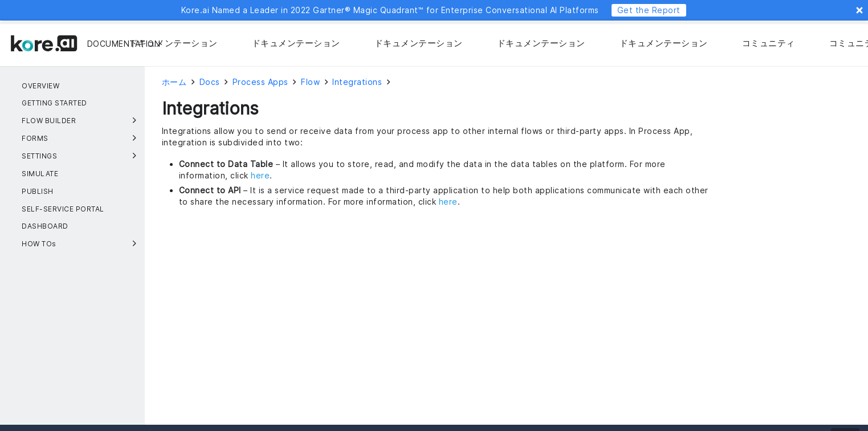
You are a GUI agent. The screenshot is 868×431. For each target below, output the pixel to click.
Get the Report (649, 10)
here (260, 175)
